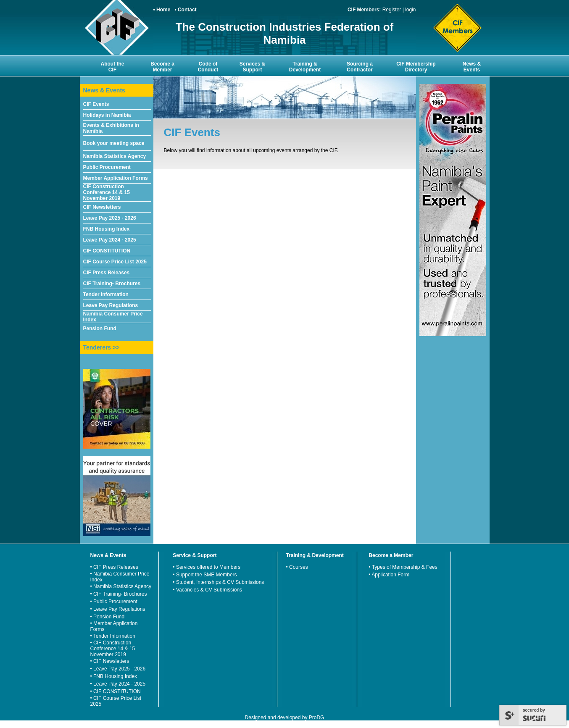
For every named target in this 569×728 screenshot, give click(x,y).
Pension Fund (100, 329)
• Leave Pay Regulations (118, 609)
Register (392, 10)
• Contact (185, 10)
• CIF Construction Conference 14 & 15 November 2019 (113, 649)
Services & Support (252, 67)
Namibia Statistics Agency (115, 156)
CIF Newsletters (102, 207)
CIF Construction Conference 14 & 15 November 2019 (107, 192)
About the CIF (113, 67)
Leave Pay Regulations (111, 305)
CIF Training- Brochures (112, 284)
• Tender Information (113, 636)
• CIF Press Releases (114, 567)
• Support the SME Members (205, 575)
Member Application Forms (116, 178)
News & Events (472, 67)
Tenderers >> (101, 347)
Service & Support (195, 555)
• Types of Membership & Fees (403, 567)
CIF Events (96, 104)
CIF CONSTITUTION (107, 251)
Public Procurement (107, 167)
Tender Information (106, 294)
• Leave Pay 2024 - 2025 (118, 684)
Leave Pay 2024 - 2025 (110, 240)
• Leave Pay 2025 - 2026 (118, 669)
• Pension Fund (108, 617)
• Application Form (389, 575)
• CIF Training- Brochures (119, 594)
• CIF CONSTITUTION (116, 691)
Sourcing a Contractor (360, 67)
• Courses (297, 567)
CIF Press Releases (107, 273)
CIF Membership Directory (416, 67)
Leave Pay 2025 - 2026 (110, 218)
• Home (162, 10)
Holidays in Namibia (107, 115)
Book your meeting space (114, 143)
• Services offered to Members (207, 567)
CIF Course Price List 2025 (115, 262)
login (410, 10)
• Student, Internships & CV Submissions (218, 582)
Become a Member (162, 67)
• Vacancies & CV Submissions (207, 590)
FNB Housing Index (107, 229)
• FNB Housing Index (114, 676)
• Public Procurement (114, 602)
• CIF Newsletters (110, 661)
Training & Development (305, 67)
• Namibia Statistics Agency (121, 586)
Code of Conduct (208, 67)
